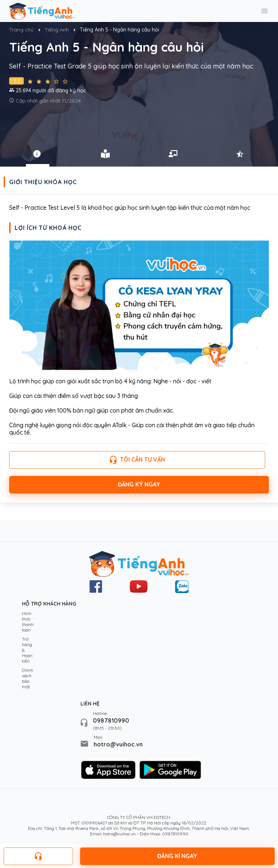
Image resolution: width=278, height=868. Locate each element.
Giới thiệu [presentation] (38, 154)
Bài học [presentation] (105, 154)
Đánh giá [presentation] (241, 154)
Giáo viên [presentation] (173, 154)
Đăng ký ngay (139, 484)
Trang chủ (21, 30)
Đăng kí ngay (177, 856)
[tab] (38, 154)
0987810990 (111, 720)
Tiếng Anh (57, 30)
